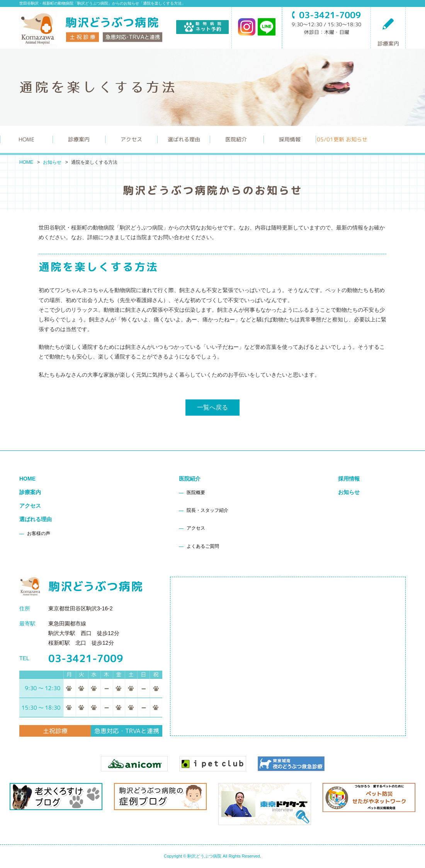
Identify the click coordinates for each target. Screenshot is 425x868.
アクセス (131, 139)
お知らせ (52, 162)
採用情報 (290, 139)
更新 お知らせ (342, 139)
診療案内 (388, 32)
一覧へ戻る (212, 407)
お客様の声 (39, 533)
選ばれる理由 (36, 519)
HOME (26, 139)
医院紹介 (190, 479)
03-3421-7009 (86, 658)
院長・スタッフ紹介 (207, 510)
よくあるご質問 (203, 546)
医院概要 (196, 493)
